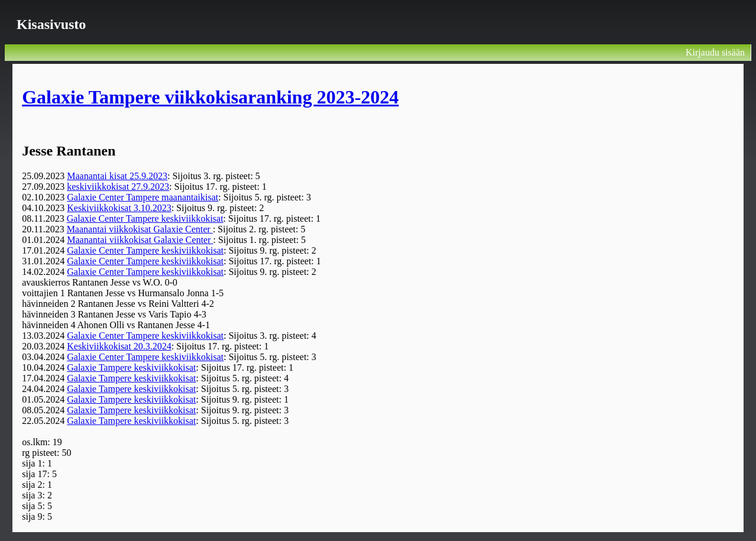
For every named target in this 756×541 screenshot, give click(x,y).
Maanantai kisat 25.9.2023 (117, 176)
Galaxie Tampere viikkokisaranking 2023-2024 (210, 97)
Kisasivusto (51, 24)
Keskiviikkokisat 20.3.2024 (119, 346)
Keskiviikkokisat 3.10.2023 (119, 208)
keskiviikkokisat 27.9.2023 (118, 187)
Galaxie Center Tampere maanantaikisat (143, 197)
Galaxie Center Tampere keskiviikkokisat (145, 218)
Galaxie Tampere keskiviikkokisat (131, 367)
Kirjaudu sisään (715, 52)
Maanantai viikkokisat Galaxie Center (140, 229)
